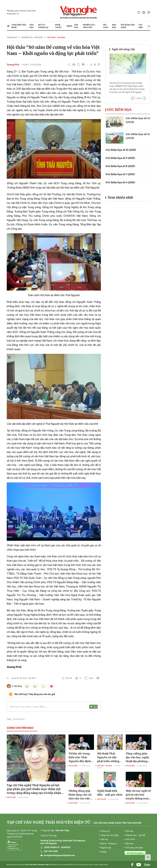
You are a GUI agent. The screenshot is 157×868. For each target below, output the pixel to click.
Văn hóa (76, 26)
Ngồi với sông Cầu (123, 49)
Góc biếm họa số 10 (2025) (121, 150)
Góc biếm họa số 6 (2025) (120, 182)
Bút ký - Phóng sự (43, 26)
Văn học (32, 26)
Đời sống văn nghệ (128, 26)
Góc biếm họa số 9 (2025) (120, 158)
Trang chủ (12, 37)
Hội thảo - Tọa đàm (56, 37)
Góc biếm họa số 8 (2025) (120, 166)
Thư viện (140, 26)
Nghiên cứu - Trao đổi (89, 26)
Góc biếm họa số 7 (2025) (120, 174)
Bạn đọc (114, 26)
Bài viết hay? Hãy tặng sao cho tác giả (35, 694)
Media (70, 26)
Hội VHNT (106, 26)
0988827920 (121, 86)
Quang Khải (19, 719)
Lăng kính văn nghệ (19, 26)
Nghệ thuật (58, 26)
